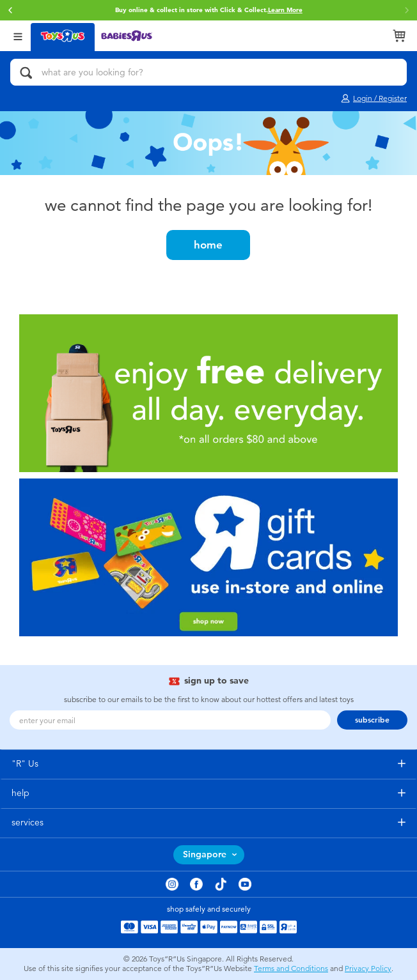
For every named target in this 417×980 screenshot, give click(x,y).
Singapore (205, 854)
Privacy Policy (368, 969)
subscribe (372, 720)
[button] (10, 10)
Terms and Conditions (291, 969)
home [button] (208, 245)
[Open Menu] (18, 35)
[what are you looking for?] (208, 72)
